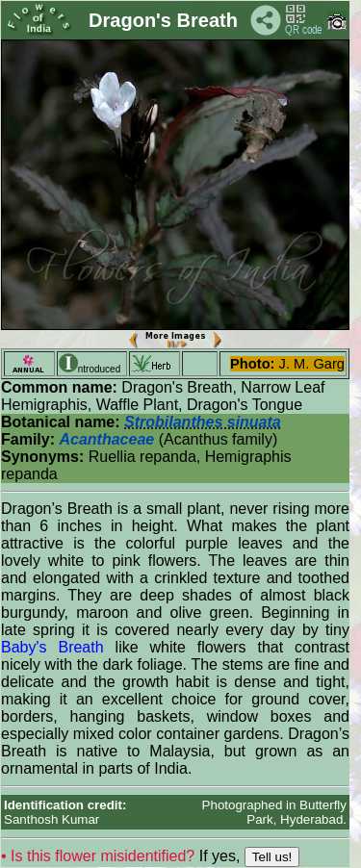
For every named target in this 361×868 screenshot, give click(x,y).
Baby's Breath (52, 647)
